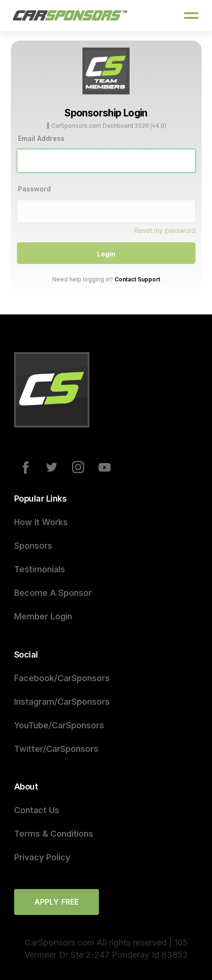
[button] (191, 16)
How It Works (41, 522)
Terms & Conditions (54, 834)
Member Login (43, 616)
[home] (70, 16)
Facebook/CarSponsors (62, 678)
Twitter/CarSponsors (56, 749)
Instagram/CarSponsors (62, 702)
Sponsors (33, 546)
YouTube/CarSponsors (59, 725)
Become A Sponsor (53, 593)
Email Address (41, 138)
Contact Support (137, 279)
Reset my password (165, 230)
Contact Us (37, 810)
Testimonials (40, 569)
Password (34, 189)
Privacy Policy (42, 857)
